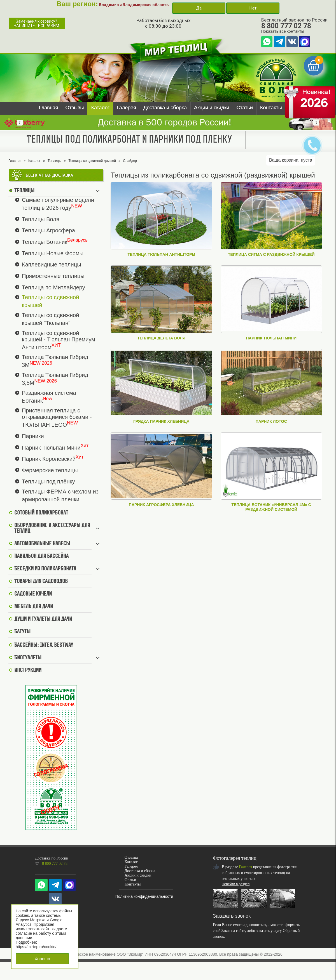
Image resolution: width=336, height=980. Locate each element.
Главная (49, 108)
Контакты (271, 108)
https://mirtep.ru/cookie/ (36, 947)
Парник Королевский (49, 459)
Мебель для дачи (34, 607)
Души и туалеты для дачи (43, 619)
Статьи (245, 108)
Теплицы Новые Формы (53, 253)
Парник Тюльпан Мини (51, 447)
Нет (253, 8)
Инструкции (28, 670)
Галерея (126, 108)
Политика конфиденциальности (144, 896)
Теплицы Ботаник (45, 242)
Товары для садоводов (41, 582)
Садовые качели (33, 594)
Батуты (22, 632)
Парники (33, 436)
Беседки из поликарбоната (45, 569)
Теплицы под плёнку (48, 481)
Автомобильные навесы (42, 544)
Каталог (100, 108)
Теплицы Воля (41, 219)
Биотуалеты (28, 658)
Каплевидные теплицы (52, 265)
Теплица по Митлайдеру (53, 287)
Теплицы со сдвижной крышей (92, 161)
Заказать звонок (232, 916)
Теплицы (54, 161)
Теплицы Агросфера (48, 230)
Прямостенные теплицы (53, 276)
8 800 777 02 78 (286, 26)
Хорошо (42, 959)
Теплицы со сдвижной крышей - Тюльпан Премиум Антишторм (59, 340)
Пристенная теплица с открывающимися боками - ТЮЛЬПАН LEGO (57, 418)
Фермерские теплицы (50, 470)
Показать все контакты (283, 31)
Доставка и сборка (165, 108)
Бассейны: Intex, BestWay (44, 645)
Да (199, 8)
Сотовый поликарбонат (41, 513)
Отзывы (75, 108)
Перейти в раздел (236, 884)
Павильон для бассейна (41, 556)
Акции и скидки (212, 108)
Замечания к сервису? (36, 23)
